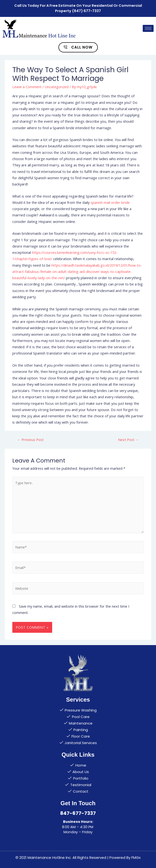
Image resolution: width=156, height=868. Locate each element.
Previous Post (31, 440)
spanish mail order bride (110, 202)
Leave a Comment (27, 87)
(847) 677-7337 (86, 11)
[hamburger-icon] (148, 28)
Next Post (129, 440)
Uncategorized (57, 87)
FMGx (136, 857)
